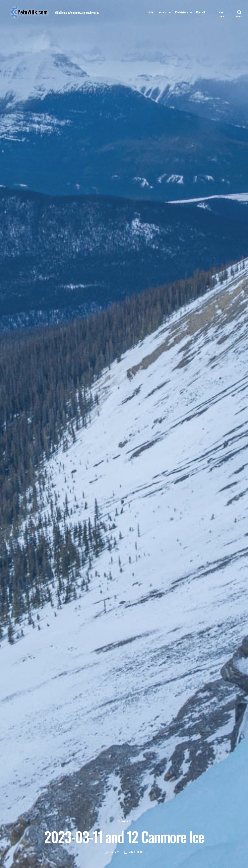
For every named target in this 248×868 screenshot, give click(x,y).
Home (150, 12)
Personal (162, 12)
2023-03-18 (136, 852)
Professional (182, 12)
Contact (201, 12)
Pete (116, 852)
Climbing (124, 822)
